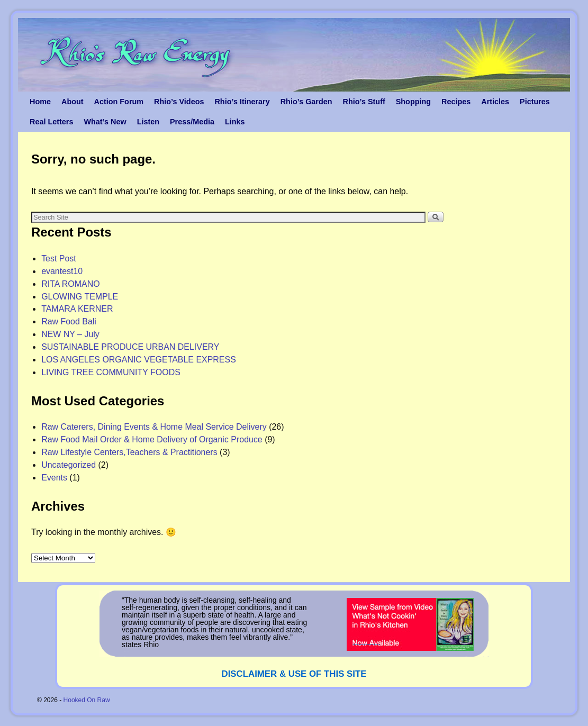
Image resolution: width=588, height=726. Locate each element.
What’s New (105, 122)
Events (54, 478)
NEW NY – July (70, 334)
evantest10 (62, 271)
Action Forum (119, 102)
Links (235, 122)
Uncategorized (69, 465)
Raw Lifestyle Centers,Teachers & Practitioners (129, 452)
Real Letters (51, 122)
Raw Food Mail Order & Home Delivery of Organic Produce (152, 439)
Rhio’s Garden (306, 102)
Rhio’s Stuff (364, 102)
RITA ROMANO (71, 284)
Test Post (59, 258)
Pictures (535, 102)
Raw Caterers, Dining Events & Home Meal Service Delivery (154, 427)
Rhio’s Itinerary (242, 102)
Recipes (456, 102)
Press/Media (192, 122)
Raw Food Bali (69, 321)
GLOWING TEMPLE (80, 297)
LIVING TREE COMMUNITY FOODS (111, 372)
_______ (367, 641)
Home (40, 102)
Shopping (413, 102)
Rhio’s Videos (179, 102)
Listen (148, 122)
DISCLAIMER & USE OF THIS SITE (294, 674)
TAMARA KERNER (77, 309)
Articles (495, 102)
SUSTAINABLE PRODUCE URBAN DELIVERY (130, 347)
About (73, 102)
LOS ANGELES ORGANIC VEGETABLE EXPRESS (139, 360)
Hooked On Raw (87, 700)
